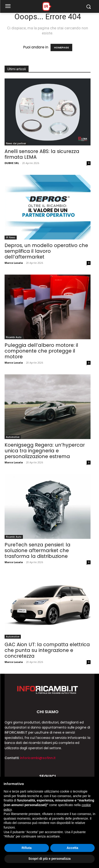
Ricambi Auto (14, 337)
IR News (11, 237)
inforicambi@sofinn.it (38, 758)
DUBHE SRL (12, 163)
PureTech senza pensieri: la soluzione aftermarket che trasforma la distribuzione (37, 550)
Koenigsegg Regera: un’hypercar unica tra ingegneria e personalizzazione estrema (45, 451)
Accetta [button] (72, 848)
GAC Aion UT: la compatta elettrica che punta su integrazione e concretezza (47, 650)
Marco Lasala (14, 263)
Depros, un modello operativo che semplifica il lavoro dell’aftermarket (46, 251)
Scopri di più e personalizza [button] (49, 859)
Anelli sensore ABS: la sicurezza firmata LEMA (42, 154)
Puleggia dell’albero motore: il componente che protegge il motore (41, 351)
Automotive (13, 437)
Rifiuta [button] (27, 848)
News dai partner (16, 143)
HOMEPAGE (61, 47)
